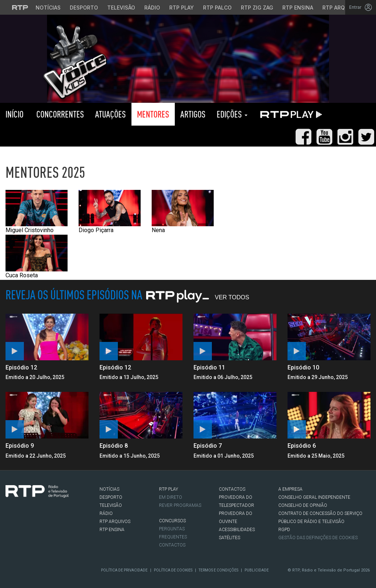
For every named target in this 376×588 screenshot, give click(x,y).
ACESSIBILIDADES (237, 530)
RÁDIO (106, 513)
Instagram (32, 527)
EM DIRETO (171, 497)
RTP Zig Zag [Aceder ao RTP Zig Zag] (257, 8)
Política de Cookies (173, 570)
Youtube (43, 527)
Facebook (10, 527)
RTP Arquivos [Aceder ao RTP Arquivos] (341, 8)
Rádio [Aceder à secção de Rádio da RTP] (152, 8)
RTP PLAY (290, 114)
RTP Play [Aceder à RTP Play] (182, 8)
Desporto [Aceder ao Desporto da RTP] (84, 8)
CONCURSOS (172, 521)
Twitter (21, 527)
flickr (54, 527)
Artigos (193, 114)
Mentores (153, 114)
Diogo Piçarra (110, 212)
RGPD (284, 530)
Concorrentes (59, 114)
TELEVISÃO (111, 505)
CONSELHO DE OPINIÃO (303, 505)
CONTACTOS (232, 489)
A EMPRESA (290, 489)
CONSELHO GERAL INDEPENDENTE (314, 497)
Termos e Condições (218, 570)
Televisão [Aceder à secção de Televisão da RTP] (121, 8)
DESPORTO (111, 497)
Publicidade (257, 570)
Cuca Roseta (37, 257)
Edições (232, 114)
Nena (183, 212)
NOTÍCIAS (109, 489)
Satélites (229, 538)
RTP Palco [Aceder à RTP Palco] (217, 8)
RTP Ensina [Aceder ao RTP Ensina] (298, 8)
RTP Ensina (112, 530)
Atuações (111, 114)
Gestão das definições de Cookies (318, 538)
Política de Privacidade (124, 570)
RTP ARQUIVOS (115, 522)
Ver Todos (232, 297)
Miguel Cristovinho (37, 212)
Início (15, 114)
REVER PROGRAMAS (180, 505)
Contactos (172, 545)
